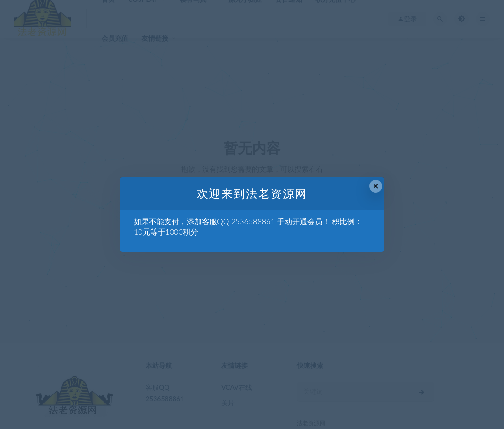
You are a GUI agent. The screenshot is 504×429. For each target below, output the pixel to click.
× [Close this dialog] (376, 186)
